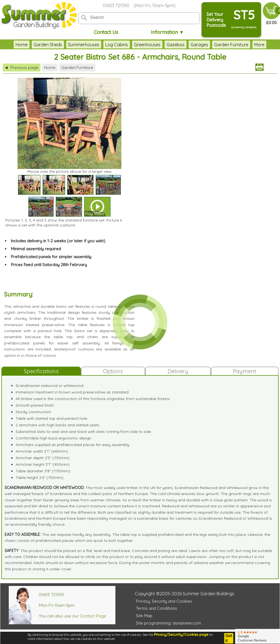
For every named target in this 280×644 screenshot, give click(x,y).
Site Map (144, 616)
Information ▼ (167, 32)
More (259, 45)
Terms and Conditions (157, 608)
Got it (229, 638)
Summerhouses (84, 45)
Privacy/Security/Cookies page (181, 634)
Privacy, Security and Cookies (164, 601)
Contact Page (93, 616)
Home (22, 45)
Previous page (22, 67)
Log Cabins (117, 45)
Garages (199, 45)
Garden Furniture (231, 45)
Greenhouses (147, 45)
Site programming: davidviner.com (168, 623)
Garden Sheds (48, 45)
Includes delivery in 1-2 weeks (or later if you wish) (58, 241)
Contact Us (106, 32)
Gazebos (176, 45)
